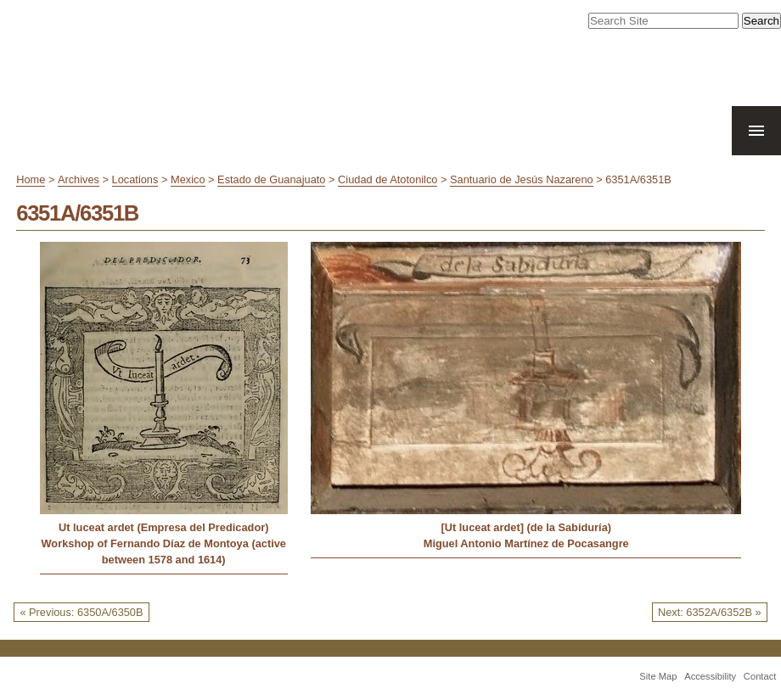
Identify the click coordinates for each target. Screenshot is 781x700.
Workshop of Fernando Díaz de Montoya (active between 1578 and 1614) (164, 552)
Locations (135, 179)
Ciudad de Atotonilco (388, 179)
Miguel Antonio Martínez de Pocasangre (526, 543)
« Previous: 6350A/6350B (81, 612)
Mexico (188, 179)
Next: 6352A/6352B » (710, 612)
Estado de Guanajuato (271, 179)
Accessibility (710, 676)
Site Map (658, 676)
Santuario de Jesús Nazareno (522, 179)
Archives (79, 179)
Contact (760, 676)
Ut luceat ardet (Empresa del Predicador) (163, 527)
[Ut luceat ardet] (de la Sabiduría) (526, 527)
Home (31, 179)
